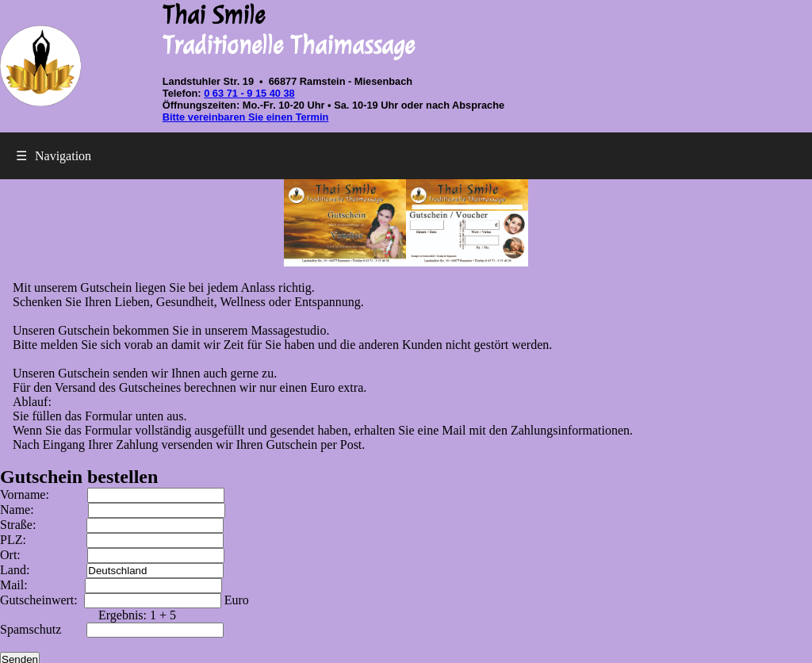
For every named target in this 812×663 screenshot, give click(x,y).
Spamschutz (112, 629)
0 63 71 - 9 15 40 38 (249, 93)
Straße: (112, 525)
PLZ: (112, 540)
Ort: (112, 555)
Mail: (111, 585)
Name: (113, 510)
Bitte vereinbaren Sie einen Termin (246, 117)
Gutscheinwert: (112, 600)
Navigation (54, 156)
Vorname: (112, 494)
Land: (112, 570)
